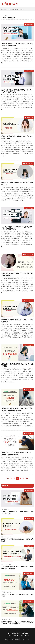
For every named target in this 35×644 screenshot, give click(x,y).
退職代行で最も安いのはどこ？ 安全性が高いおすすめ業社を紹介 (17, 595)
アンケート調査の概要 (13, 633)
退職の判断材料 (29, 25)
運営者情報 (25, 633)
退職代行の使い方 (29, 345)
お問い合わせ (25, 635)
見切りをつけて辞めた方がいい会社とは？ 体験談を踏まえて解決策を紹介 (17, 44)
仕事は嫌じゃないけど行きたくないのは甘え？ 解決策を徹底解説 (17, 274)
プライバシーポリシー (13, 635)
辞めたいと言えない (28, 164)
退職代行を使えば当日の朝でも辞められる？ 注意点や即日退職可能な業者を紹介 (17, 409)
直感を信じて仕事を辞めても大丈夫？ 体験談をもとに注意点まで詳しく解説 (17, 512)
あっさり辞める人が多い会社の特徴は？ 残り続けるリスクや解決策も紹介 (17, 91)
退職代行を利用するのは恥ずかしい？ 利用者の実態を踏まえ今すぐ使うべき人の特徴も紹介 (17, 623)
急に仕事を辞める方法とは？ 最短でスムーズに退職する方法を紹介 (17, 540)
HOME (5, 9)
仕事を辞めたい (29, 117)
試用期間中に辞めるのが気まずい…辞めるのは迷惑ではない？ (17, 321)
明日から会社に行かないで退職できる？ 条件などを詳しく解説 (17, 137)
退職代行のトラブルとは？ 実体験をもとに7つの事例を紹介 (17, 365)
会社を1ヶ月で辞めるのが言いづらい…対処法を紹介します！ (17, 184)
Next (27, 478)
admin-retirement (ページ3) (16, 9)
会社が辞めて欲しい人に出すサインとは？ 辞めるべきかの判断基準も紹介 (17, 228)
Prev (8, 478)
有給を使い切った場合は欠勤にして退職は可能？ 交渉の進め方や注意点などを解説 (17, 568)
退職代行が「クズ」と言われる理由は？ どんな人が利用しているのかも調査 (17, 454)
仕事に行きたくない (28, 254)
